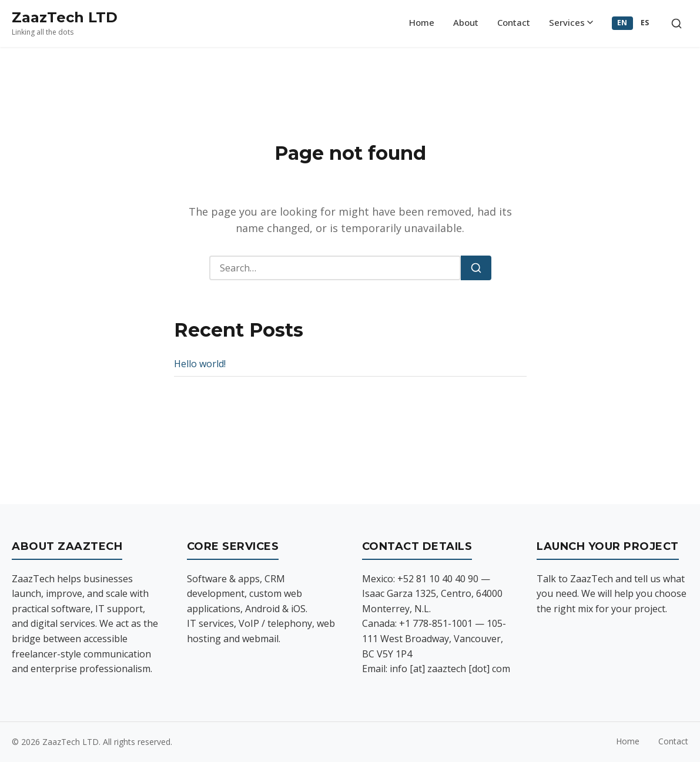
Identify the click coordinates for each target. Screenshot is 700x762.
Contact (673, 741)
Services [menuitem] (571, 22)
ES (645, 23)
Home (628, 741)
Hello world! (200, 364)
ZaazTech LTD (65, 17)
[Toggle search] (676, 24)
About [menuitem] (466, 22)
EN (622, 23)
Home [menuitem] (422, 22)
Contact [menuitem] (514, 22)
